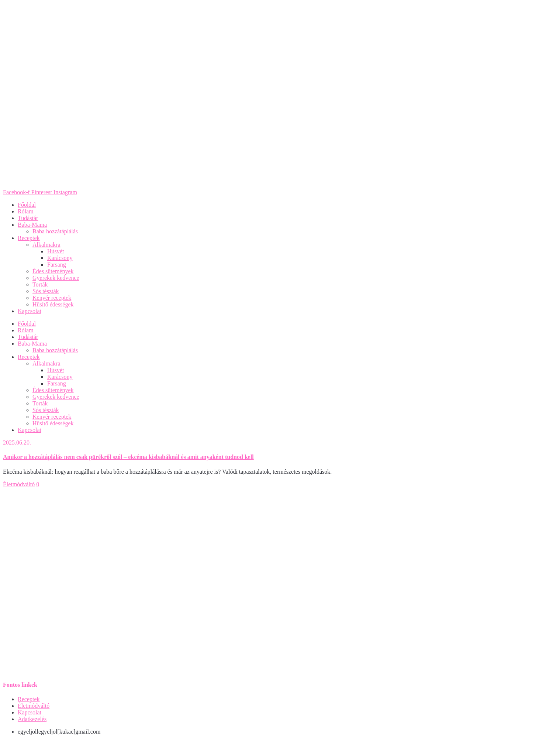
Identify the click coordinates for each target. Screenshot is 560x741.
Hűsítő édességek (53, 304)
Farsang (57, 265)
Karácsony (60, 258)
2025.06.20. (17, 442)
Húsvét (56, 251)
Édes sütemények (53, 271)
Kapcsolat (30, 311)
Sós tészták (46, 291)
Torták (40, 284)
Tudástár (28, 218)
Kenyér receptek (52, 298)
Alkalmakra (46, 245)
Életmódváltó (19, 484)
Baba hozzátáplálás (55, 231)
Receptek (29, 238)
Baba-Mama (32, 225)
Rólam (26, 211)
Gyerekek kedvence (56, 278)
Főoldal (27, 205)
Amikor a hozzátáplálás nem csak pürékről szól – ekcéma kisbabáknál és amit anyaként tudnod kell (128, 457)
